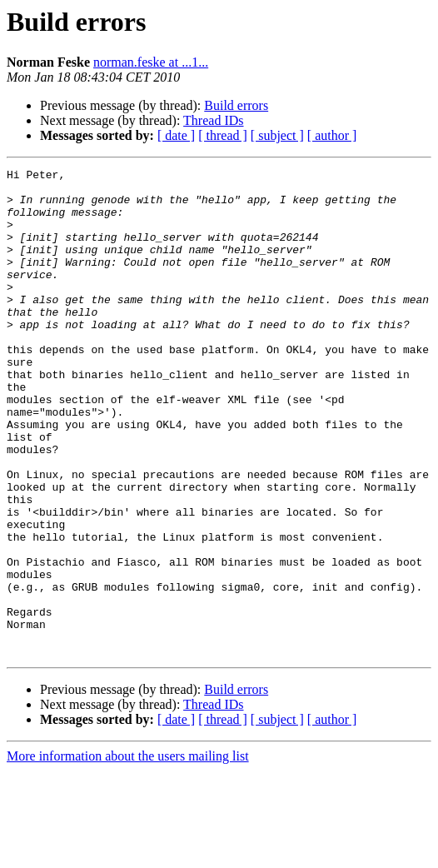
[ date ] (176, 135)
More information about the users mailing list (128, 853)
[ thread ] (223, 135)
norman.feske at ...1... (151, 62)
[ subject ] (277, 135)
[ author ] (332, 135)
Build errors (236, 105)
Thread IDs (213, 120)
